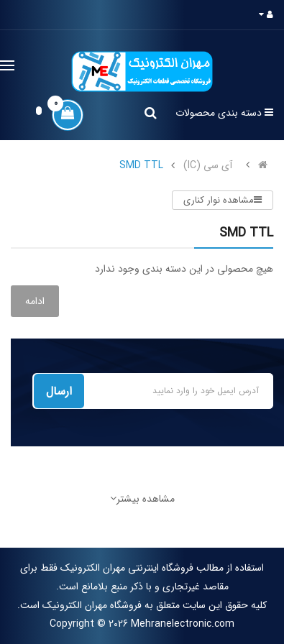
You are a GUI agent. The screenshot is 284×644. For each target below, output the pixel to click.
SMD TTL (141, 165)
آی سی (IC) (208, 165)
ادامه (35, 301)
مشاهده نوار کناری (223, 200)
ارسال (59, 391)
